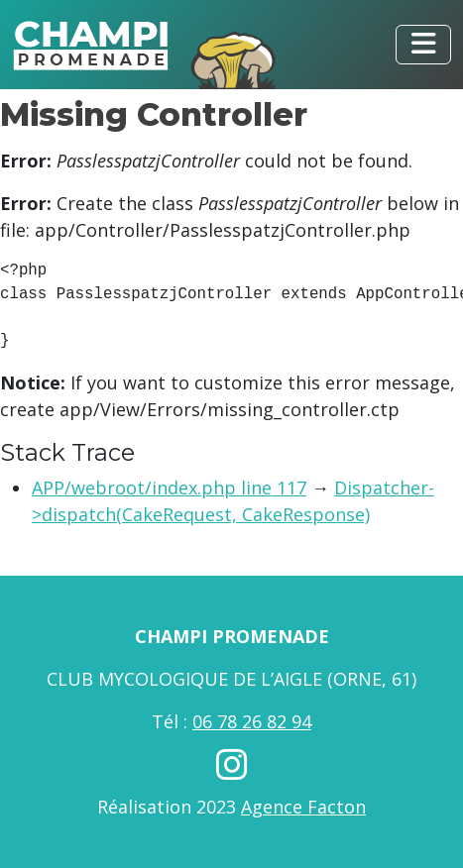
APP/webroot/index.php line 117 (169, 488)
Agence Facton (303, 807)
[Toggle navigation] (423, 45)
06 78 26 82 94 (252, 721)
